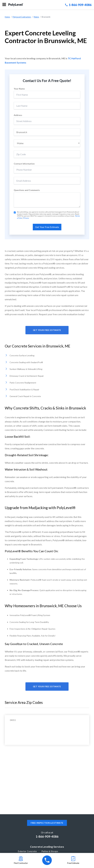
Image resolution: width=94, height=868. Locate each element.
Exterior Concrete (27, 851)
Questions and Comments (27, 190)
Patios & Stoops (50, 851)
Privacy (26, 218)
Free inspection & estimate (47, 823)
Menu (4, 4)
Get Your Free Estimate (47, 330)
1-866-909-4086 (78, 5)
